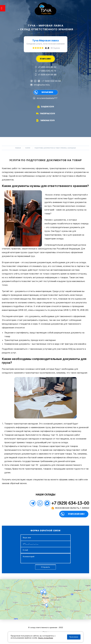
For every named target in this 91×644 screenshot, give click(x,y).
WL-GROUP (45, 9)
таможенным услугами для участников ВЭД (51, 349)
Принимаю (74, 637)
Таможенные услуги (47, 120)
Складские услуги (48, 107)
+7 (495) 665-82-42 (46, 67)
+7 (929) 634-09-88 (46, 75)
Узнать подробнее (46, 638)
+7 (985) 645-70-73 (45, 71)
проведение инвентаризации (25, 295)
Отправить (45, 567)
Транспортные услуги (47, 114)
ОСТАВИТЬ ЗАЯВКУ (45, 59)
